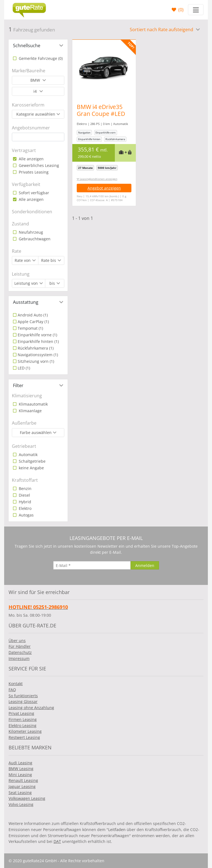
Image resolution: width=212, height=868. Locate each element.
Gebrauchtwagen (34, 239)
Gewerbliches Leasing (38, 165)
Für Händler (20, 646)
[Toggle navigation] (196, 10)
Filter (18, 385)
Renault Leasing (23, 780)
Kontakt (16, 684)
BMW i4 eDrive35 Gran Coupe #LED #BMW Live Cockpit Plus (102, 117)
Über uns (17, 641)
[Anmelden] (145, 565)
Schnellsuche (27, 46)
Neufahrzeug (30, 232)
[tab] (38, 46)
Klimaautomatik (33, 404)
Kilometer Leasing (25, 731)
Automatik (28, 455)
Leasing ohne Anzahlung (31, 708)
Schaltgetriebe (32, 461)
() (180, 10)
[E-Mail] (92, 565)
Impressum (19, 658)
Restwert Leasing (24, 737)
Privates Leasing (33, 172)
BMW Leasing (21, 769)
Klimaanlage (30, 411)
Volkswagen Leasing (27, 798)
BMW (36, 80)
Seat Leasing (20, 793)
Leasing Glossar (23, 701)
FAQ (12, 690)
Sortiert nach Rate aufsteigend (162, 30)
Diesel (24, 495)
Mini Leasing (20, 775)
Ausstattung (26, 302)
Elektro (25, 508)
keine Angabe (31, 468)
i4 (36, 91)
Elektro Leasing (22, 725)
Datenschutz (20, 652)
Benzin (25, 488)
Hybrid (24, 502)
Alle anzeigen (31, 159)
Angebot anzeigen (104, 188)
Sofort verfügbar (33, 193)
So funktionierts (23, 696)
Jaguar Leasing (22, 786)
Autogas (26, 515)
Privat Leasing (21, 713)
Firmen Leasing (23, 719)
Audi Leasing (20, 763)
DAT (57, 841)
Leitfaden (117, 830)
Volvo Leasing (21, 804)
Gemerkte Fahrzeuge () (40, 58)
